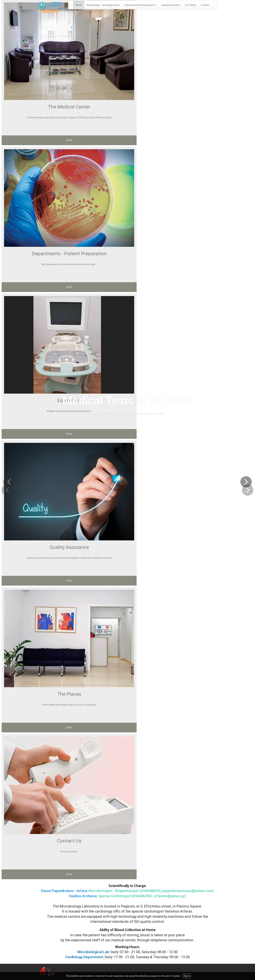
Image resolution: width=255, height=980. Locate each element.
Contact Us (69, 841)
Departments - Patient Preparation (69, 254)
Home (79, 5)
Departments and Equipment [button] (141, 5)
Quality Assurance (171, 5)
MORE (69, 140)
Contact (205, 5)
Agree (187, 976)
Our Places (191, 5)
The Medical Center (69, 107)
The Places (69, 694)
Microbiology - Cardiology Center (103, 5)
